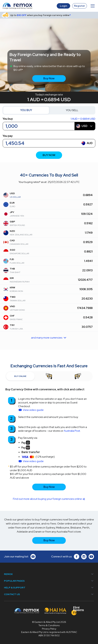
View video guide (33, 410)
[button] (92, 6)
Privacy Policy (49, 629)
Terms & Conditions (49, 625)
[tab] (20, 376)
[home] (30, 6)
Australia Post (72, 431)
